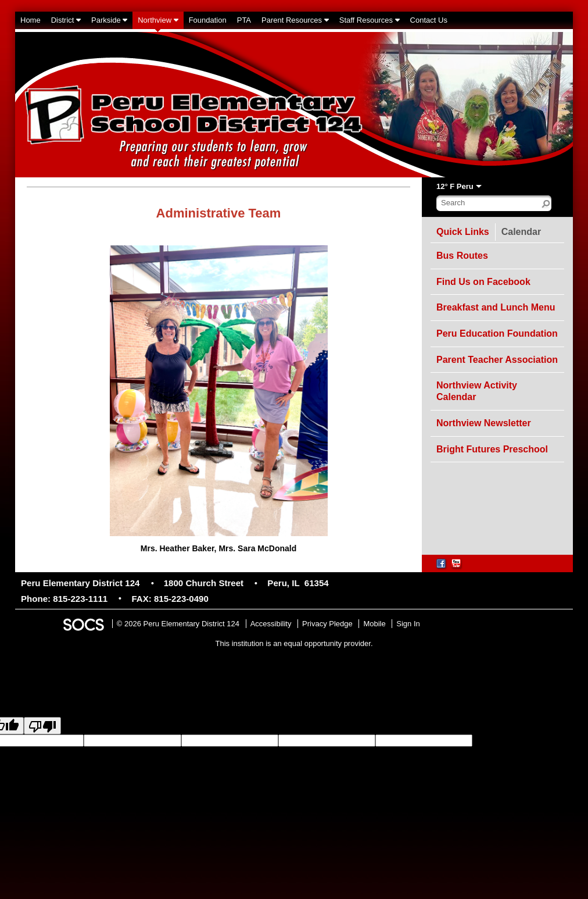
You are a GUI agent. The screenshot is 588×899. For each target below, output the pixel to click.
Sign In (408, 624)
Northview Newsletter (484, 423)
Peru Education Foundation (497, 333)
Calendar (524, 230)
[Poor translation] (42, 726)
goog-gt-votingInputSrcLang (519, 741)
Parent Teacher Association (497, 360)
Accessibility (271, 624)
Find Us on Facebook (483, 282)
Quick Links (463, 232)
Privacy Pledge (327, 624)
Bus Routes (462, 256)
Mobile (374, 624)
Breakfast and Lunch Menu (496, 307)
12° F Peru (455, 186)
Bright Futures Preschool (492, 449)
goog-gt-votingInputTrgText (196, 751)
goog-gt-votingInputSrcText (105, 751)
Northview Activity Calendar (477, 391)
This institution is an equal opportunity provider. (294, 643)
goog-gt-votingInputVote (281, 751)
